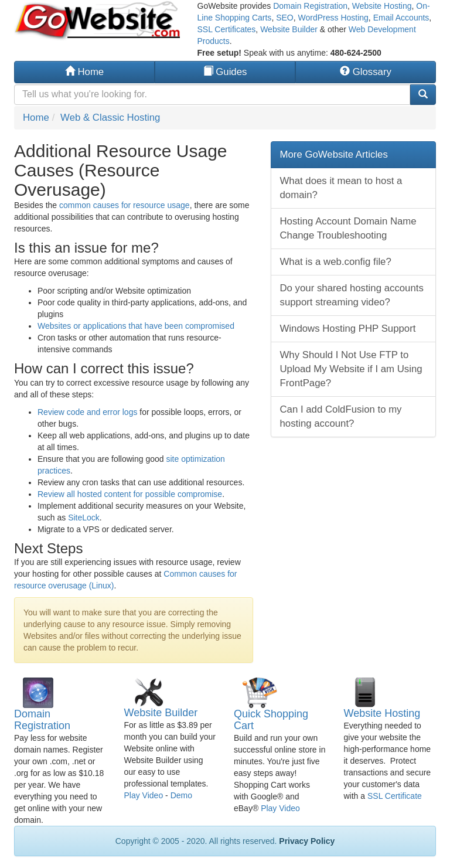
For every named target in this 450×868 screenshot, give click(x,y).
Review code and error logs (87, 412)
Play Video (144, 795)
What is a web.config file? (336, 262)
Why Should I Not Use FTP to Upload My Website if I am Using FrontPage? (351, 369)
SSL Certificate (395, 796)
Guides (225, 72)
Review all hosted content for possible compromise (130, 494)
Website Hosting (382, 6)
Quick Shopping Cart (271, 720)
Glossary (366, 72)
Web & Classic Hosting (110, 118)
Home (84, 72)
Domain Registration (310, 6)
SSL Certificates (227, 29)
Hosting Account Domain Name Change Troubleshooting (348, 228)
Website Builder (289, 29)
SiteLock (84, 518)
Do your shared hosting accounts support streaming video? (352, 295)
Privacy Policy (307, 841)
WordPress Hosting (333, 18)
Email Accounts (401, 18)
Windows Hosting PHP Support (348, 329)
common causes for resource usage (125, 205)
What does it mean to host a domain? (341, 188)
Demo (181, 795)
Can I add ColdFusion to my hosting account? (341, 416)
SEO (285, 18)
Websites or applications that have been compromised (136, 326)
